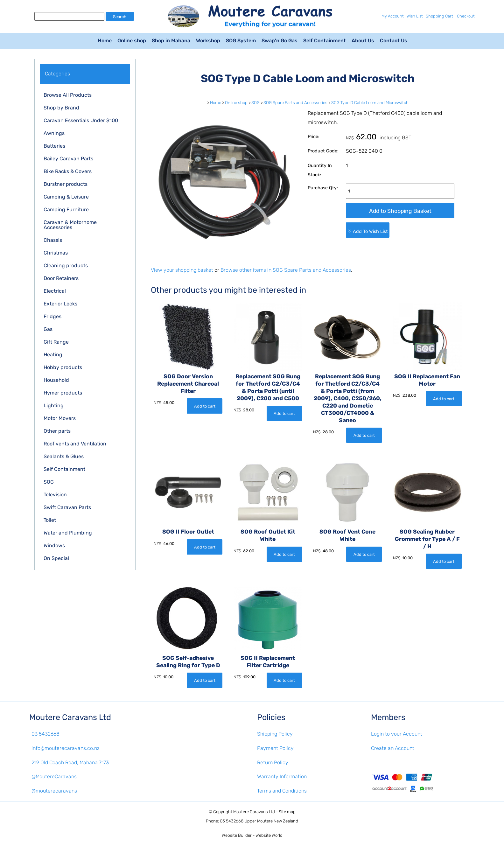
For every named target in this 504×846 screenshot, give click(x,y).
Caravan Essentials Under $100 (81, 120)
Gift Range (56, 342)
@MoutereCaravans (54, 776)
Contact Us (394, 41)
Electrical (55, 291)
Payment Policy (275, 748)
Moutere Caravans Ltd (254, 812)
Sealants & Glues (64, 456)
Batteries (54, 146)
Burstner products (66, 184)
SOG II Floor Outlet (188, 532)
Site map (287, 812)
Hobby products (63, 367)
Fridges (52, 316)
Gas (48, 329)
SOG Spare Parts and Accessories (295, 103)
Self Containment (325, 41)
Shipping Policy (275, 734)
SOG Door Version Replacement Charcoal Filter (188, 384)
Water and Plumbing (68, 533)
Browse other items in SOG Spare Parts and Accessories (286, 270)
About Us (363, 41)
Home (105, 41)
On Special (56, 558)
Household (56, 380)
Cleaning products (66, 266)
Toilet (50, 520)
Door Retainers (61, 278)
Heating (53, 355)
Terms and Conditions (282, 791)
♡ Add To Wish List (368, 231)
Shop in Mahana (171, 41)
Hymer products (63, 393)
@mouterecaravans (54, 791)
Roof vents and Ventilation (75, 444)
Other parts (57, 431)
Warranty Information (282, 776)
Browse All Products (68, 95)
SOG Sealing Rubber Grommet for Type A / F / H (427, 539)
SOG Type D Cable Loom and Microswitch (370, 103)
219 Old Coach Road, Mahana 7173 (70, 762)
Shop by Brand (61, 108)
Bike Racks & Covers (68, 171)
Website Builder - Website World (252, 835)
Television (55, 495)
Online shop (132, 41)
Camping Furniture (66, 210)
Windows (54, 545)
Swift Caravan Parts (67, 507)
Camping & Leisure (66, 197)
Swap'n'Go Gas (280, 41)
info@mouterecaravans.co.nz (66, 748)
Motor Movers (60, 418)
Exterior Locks (60, 304)
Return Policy (273, 762)
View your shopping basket (182, 270)
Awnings (54, 133)
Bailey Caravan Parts (68, 159)
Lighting (54, 406)
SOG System (241, 41)
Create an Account (393, 748)
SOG (49, 482)
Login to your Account (397, 734)
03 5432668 (45, 734)
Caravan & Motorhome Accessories (70, 225)
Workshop (208, 41)
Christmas (56, 253)
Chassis (53, 240)
